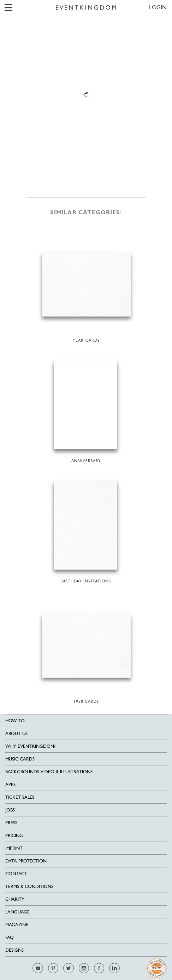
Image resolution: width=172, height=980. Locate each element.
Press (11, 823)
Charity (15, 899)
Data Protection (26, 861)
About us (16, 733)
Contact (16, 874)
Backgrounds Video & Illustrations (49, 772)
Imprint (14, 848)
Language (17, 912)
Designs (14, 950)
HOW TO (15, 721)
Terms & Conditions (29, 886)
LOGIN (158, 7)
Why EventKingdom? (30, 746)
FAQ (10, 937)
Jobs (10, 810)
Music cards (20, 759)
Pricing (14, 835)
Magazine (17, 925)
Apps (10, 784)
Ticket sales (20, 797)
